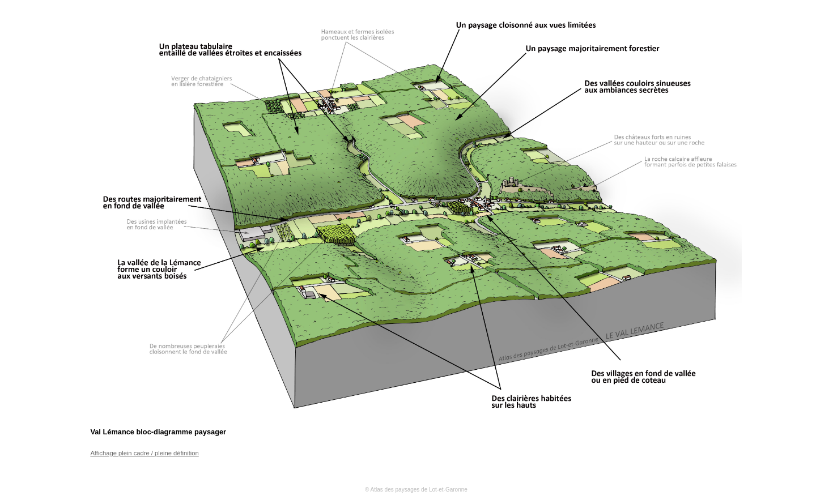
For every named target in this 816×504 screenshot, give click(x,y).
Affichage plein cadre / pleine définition (144, 453)
